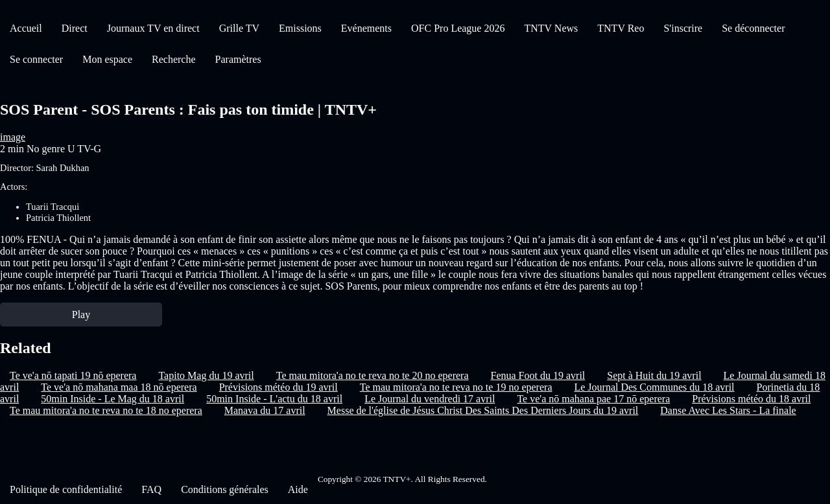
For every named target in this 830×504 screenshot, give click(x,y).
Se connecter (36, 59)
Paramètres (238, 59)
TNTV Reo (621, 28)
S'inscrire (683, 28)
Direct (75, 28)
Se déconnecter (753, 28)
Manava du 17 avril (265, 410)
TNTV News (551, 28)
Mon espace (107, 59)
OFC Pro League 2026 (458, 28)
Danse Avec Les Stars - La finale (728, 410)
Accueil (26, 28)
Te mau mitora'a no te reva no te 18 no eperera (106, 410)
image (13, 137)
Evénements (366, 28)
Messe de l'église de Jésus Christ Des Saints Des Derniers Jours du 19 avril (483, 410)
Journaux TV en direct (153, 28)
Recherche (174, 59)
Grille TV (239, 28)
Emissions (300, 28)
